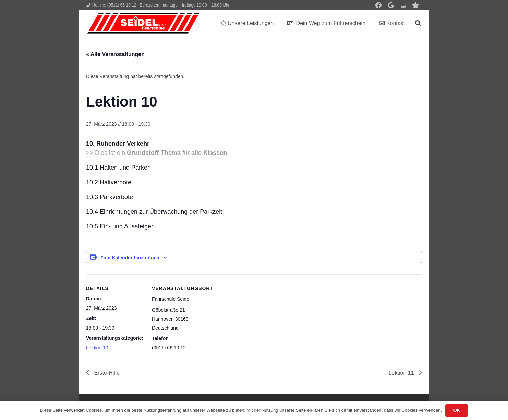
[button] (418, 23)
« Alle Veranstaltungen (115, 54)
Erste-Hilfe (106, 373)
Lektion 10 (97, 348)
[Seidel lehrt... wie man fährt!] (143, 23)
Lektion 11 (402, 373)
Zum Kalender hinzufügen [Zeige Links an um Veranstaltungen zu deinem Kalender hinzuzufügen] (130, 258)
